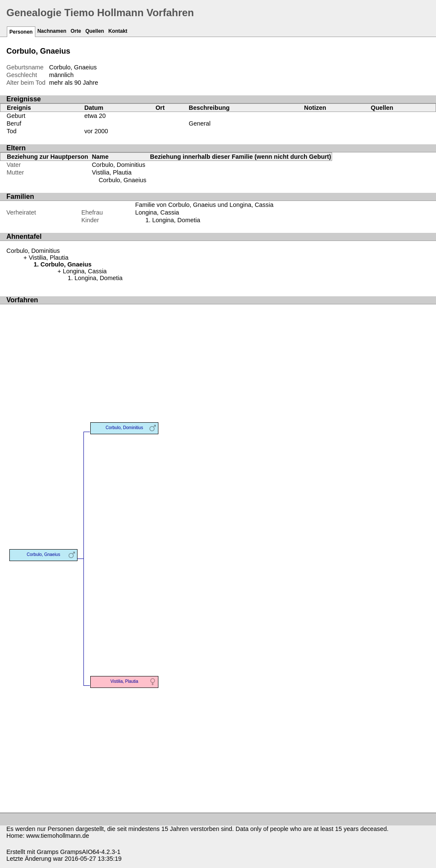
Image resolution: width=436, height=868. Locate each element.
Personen (21, 32)
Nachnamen (52, 31)
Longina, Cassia (157, 212)
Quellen (95, 31)
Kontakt (118, 31)
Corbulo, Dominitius (119, 165)
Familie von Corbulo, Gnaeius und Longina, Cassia (204, 205)
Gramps (47, 852)
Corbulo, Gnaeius (123, 180)
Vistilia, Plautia (112, 172)
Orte (76, 31)
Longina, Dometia (176, 220)
